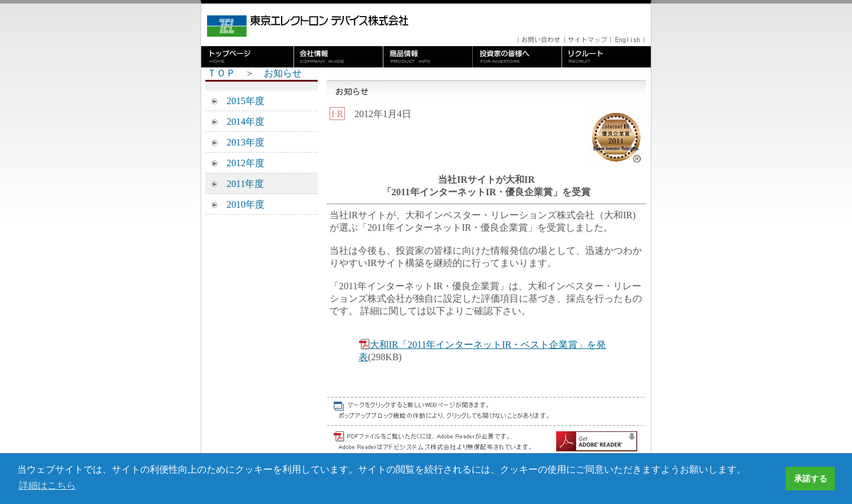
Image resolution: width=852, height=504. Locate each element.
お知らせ (283, 73)
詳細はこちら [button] (47, 485)
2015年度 (241, 101)
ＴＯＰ (221, 73)
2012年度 (241, 163)
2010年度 (241, 204)
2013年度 (241, 142)
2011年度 (241, 184)
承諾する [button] (811, 479)
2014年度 (241, 122)
